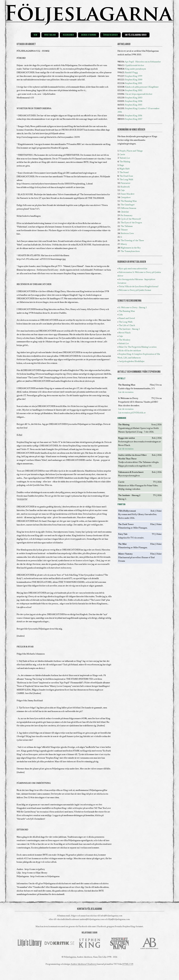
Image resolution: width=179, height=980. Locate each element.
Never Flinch (125, 333)
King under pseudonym (135, 69)
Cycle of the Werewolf (131, 219)
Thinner (124, 230)
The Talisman (127, 226)
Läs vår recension (126, 392)
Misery (124, 244)
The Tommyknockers (130, 251)
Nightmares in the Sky (131, 248)
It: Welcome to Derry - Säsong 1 (133, 308)
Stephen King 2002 (134, 91)
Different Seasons (128, 208)
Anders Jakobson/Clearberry (84, 964)
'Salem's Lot (125, 158)
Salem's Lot (124, 344)
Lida (121, 315)
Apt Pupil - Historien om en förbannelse (143, 62)
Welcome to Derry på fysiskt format (135, 290)
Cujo (123, 190)
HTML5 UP (128, 964)
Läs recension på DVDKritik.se (132, 413)
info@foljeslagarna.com (111, 916)
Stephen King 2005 (134, 105)
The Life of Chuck (127, 326)
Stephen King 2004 (134, 101)
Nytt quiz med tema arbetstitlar (133, 269)
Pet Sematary (126, 216)
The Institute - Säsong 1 (129, 329)
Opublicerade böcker (135, 66)
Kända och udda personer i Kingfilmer (142, 87)
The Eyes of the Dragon (131, 223)
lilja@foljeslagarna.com (119, 920)
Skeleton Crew (127, 234)
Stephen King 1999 (134, 76)
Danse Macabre (127, 194)
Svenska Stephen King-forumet (129, 927)
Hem (35, 35)
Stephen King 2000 (134, 80)
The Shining (125, 162)
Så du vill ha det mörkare (130, 351)
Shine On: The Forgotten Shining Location (138, 347)
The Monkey (125, 340)
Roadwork (125, 187)
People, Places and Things (131, 151)
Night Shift (125, 169)
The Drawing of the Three (132, 241)
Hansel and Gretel (127, 318)
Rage (122, 165)
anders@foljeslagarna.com (92, 920)
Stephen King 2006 (134, 116)
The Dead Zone (126, 176)
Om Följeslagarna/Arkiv (136, 35)
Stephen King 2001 (134, 83)
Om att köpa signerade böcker (139, 94)
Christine (125, 212)
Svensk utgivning (89, 35)
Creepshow (126, 198)
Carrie (122, 155)
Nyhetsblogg (50, 35)
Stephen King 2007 (134, 119)
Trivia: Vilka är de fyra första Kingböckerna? (139, 287)
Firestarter (125, 183)
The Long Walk (126, 180)
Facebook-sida (85, 927)
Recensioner (68, 35)
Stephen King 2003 (134, 98)
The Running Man (129, 201)
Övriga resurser (110, 35)
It (121, 237)
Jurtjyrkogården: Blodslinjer (132, 362)
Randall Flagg (131, 73)
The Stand (124, 173)
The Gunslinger (128, 205)
